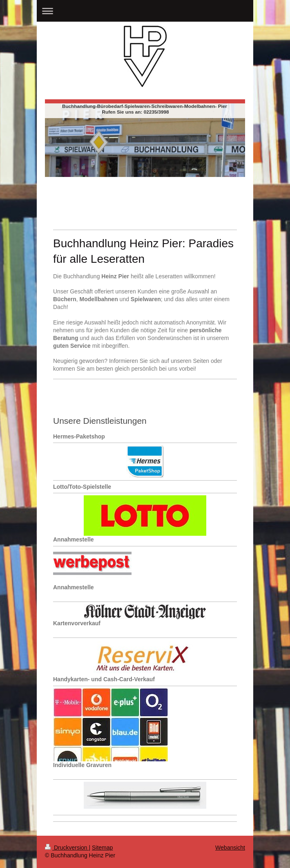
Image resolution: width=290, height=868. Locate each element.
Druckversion (67, 848)
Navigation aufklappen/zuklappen (145, 11)
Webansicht (230, 848)
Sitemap (102, 848)
